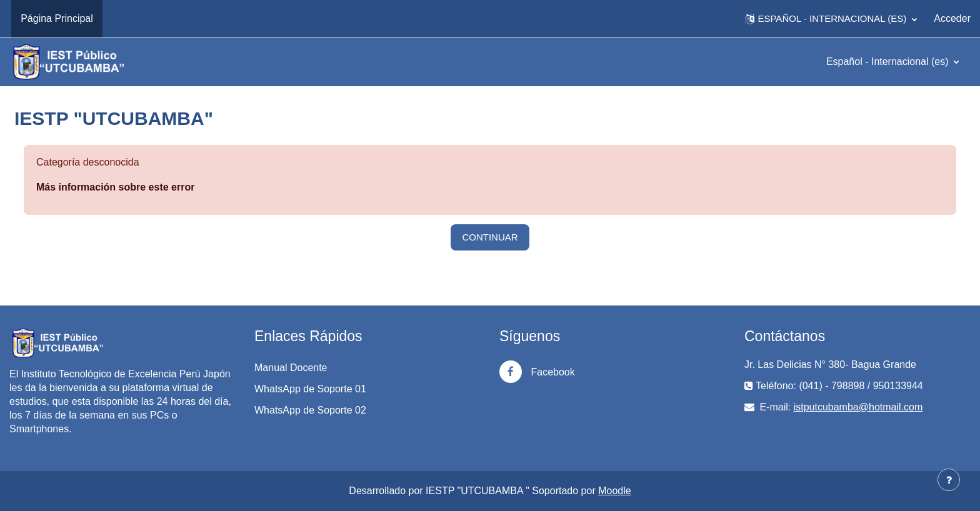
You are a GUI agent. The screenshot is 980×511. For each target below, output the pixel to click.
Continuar (490, 237)
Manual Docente (291, 368)
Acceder (952, 18)
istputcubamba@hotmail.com (858, 407)
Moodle (614, 491)
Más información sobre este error (115, 187)
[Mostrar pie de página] (949, 480)
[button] (831, 19)
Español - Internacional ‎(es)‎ (889, 62)
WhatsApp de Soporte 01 (310, 389)
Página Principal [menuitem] (57, 18)
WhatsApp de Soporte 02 (310, 410)
